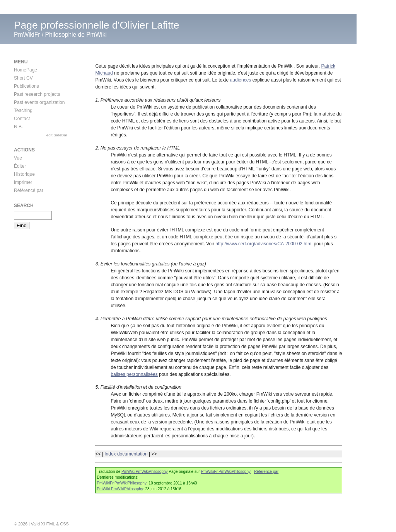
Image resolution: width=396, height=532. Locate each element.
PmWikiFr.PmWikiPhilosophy (226, 472)
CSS (64, 524)
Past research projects (37, 94)
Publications (26, 86)
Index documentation (126, 454)
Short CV (23, 78)
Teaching (23, 110)
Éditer (20, 166)
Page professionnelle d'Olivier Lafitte (97, 25)
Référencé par (266, 472)
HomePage (26, 70)
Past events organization (39, 102)
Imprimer (23, 182)
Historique (24, 174)
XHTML (48, 524)
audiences (241, 80)
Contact (22, 119)
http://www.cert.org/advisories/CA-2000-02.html (264, 244)
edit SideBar (57, 135)
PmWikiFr (27, 35)
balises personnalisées (134, 374)
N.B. (18, 127)
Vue (18, 158)
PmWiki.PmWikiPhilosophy (144, 472)
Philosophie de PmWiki (76, 35)
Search (24, 206)
